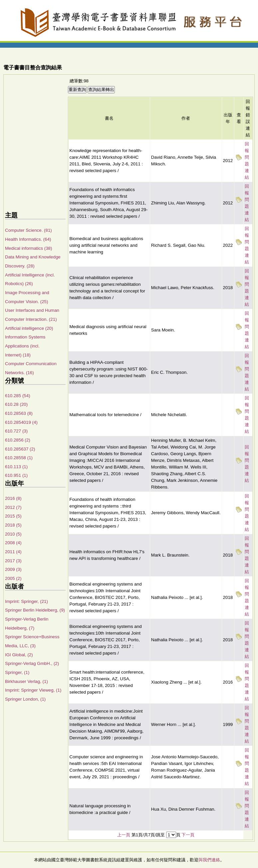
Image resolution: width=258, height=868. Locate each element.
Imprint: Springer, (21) (26, 601)
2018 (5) (13, 525)
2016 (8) (13, 498)
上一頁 (124, 835)
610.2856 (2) (18, 440)
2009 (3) (13, 569)
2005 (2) (13, 578)
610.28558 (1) (19, 458)
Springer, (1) (17, 672)
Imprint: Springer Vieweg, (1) (33, 690)
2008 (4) (13, 543)
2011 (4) (13, 552)
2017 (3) (13, 561)
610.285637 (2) (20, 449)
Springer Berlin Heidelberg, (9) (35, 610)
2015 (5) (13, 516)
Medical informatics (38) (28, 248)
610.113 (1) (16, 467)
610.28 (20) (16, 404)
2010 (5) (13, 534)
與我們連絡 (209, 860)
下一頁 (188, 835)
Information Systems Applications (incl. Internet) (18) (25, 346)
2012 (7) (13, 507)
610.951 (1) (16, 475)
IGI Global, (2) (19, 655)
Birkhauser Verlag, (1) (26, 681)
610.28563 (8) (19, 413)
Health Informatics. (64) (28, 239)
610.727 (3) (16, 431)
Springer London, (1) (25, 699)
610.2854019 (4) (21, 422)
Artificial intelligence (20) (29, 328)
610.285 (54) (18, 396)
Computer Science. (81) (28, 230)
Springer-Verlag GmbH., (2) (32, 663)
